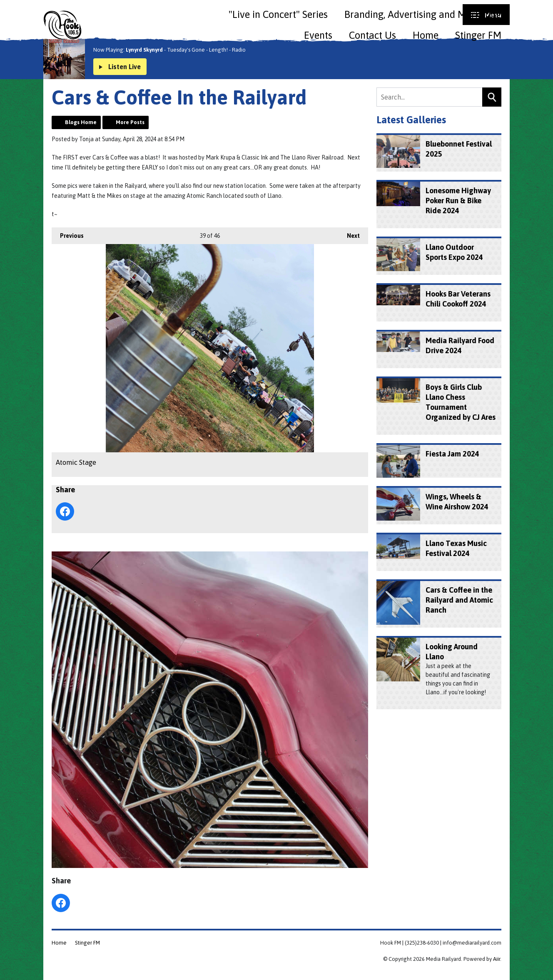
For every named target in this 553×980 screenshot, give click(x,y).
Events (318, 35)
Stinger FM (478, 35)
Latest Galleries (411, 120)
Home (426, 35)
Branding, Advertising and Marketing (423, 14)
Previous (68, 233)
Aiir (497, 959)
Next (349, 233)
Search (492, 97)
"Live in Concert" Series (278, 14)
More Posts (130, 122)
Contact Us (372, 35)
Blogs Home (81, 122)
